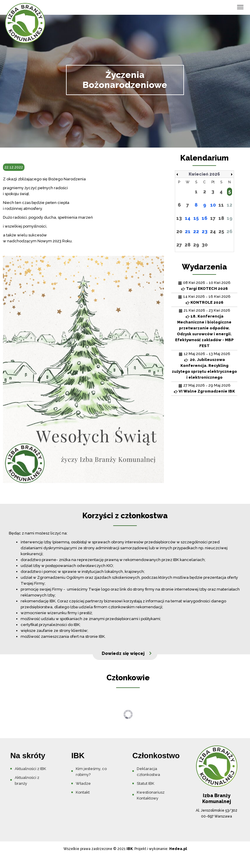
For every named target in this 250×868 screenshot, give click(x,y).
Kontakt (83, 792)
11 (221, 205)
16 (204, 218)
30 (205, 245)
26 (229, 232)
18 (221, 218)
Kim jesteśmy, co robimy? (91, 772)
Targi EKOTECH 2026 (207, 288)
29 (196, 245)
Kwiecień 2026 (204, 174)
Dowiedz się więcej (123, 653)
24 (213, 232)
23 (205, 232)
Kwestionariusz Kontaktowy (151, 795)
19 (230, 218)
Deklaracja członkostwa (148, 772)
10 (213, 205)
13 (179, 218)
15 (196, 218)
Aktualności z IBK (30, 769)
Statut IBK (145, 783)
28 (187, 245)
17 (213, 218)
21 (188, 232)
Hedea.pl (178, 849)
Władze (83, 783)
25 (221, 232)
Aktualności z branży (27, 780)
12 (230, 205)
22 (196, 232)
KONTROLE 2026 (207, 302)
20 (179, 232)
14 (188, 218)
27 (179, 245)
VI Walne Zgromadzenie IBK (207, 391)
